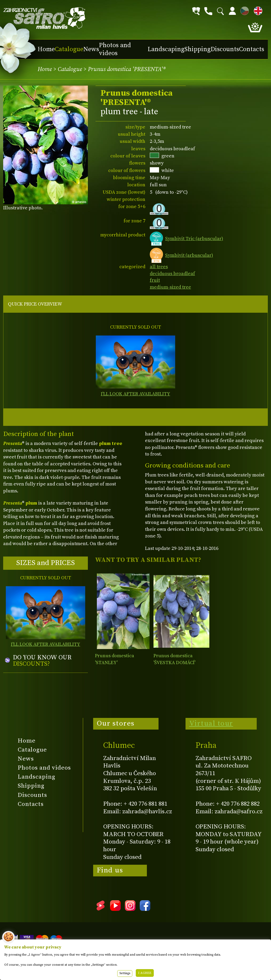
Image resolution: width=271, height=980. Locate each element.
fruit (155, 280)
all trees (159, 267)
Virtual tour (211, 723)
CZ (243, 10)
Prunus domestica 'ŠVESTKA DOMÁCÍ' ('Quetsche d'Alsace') (175, 663)
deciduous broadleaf (172, 274)
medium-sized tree (170, 287)
